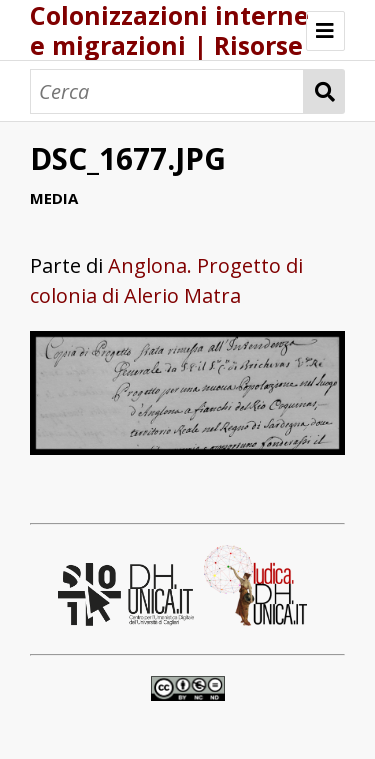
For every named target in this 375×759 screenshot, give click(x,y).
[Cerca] (167, 91)
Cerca (324, 91)
